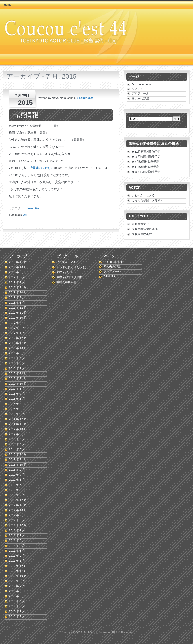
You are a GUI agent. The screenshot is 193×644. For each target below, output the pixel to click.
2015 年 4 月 (17, 404)
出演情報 (25, 115)
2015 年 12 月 (18, 373)
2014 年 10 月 (18, 429)
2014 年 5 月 (17, 439)
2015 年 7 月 (17, 394)
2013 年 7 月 (17, 475)
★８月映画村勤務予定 (146, 157)
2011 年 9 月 (17, 530)
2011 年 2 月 (17, 556)
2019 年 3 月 (17, 277)
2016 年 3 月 (17, 363)
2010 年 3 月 (17, 606)
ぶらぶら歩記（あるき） (148, 200)
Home (8, 5)
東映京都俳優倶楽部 (145, 229)
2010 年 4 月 (17, 601)
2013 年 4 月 (17, 490)
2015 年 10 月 (18, 384)
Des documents (142, 84)
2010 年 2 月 (17, 611)
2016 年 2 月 (17, 368)
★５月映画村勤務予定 (146, 172)
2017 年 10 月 (18, 318)
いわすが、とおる (143, 195)
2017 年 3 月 (17, 328)
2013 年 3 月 (17, 495)
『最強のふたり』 (42, 168)
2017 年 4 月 (17, 323)
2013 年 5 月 (17, 485)
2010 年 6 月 (17, 591)
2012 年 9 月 (17, 515)
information (33, 208)
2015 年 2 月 (17, 414)
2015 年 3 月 (17, 409)
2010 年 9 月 (17, 581)
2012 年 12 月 (18, 500)
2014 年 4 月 (17, 444)
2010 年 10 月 (18, 576)
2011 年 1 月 (17, 561)
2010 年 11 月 (18, 571)
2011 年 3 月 (17, 551)
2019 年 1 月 (17, 282)
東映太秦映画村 (142, 234)
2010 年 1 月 (17, 616)
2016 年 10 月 (18, 348)
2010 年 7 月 (17, 586)
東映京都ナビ (140, 224)
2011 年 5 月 (17, 546)
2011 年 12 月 (18, 525)
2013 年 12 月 (18, 454)
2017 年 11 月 (18, 313)
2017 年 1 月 (17, 333)
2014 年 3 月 (17, 449)
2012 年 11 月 (18, 505)
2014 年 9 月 (17, 434)
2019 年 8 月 (17, 272)
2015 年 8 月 (17, 389)
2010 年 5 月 (17, 596)
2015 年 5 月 (17, 399)
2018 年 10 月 (18, 292)
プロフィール (140, 93)
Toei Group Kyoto (95, 632)
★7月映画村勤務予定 (145, 162)
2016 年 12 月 (18, 338)
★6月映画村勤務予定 (145, 167)
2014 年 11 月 (18, 424)
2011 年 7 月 (17, 535)
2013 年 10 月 (18, 465)
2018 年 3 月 (17, 303)
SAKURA (138, 89)
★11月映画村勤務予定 (146, 152)
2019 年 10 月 (18, 267)
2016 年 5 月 (17, 353)
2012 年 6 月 (17, 520)
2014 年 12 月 (18, 419)
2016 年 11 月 (18, 343)
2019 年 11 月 (18, 262)
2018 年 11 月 (18, 287)
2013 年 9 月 (17, 470)
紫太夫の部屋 (140, 98)
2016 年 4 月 (17, 358)
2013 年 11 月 (18, 459)
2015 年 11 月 (18, 378)
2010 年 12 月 (18, 566)
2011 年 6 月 (17, 540)
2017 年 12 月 (18, 308)
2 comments (85, 98)
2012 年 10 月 (18, 510)
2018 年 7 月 (17, 297)
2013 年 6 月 (17, 480)
